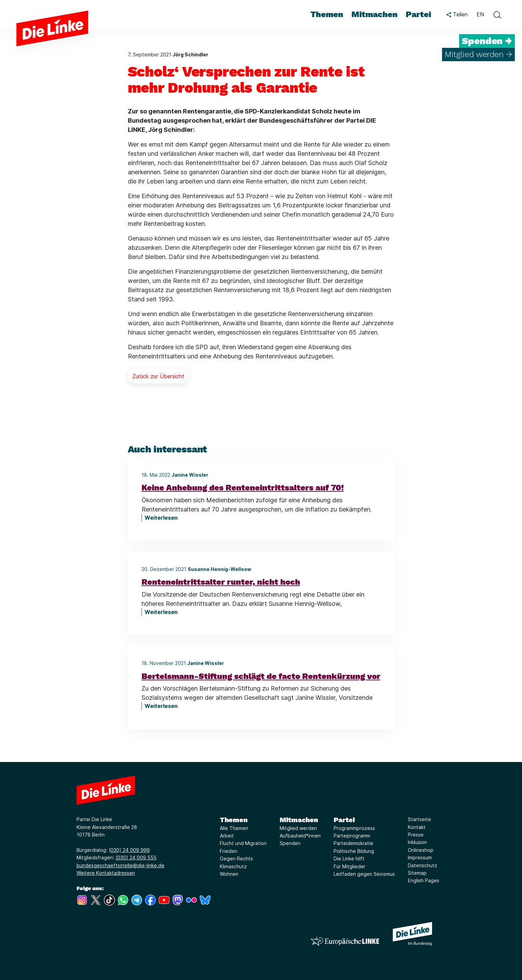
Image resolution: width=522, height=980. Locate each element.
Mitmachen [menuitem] (374, 14)
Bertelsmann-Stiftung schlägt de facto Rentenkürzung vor (261, 676)
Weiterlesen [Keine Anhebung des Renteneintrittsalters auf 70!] (161, 518)
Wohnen (229, 874)
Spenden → (487, 41)
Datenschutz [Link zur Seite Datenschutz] (423, 865)
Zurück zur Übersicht (158, 376)
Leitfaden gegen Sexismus (364, 874)
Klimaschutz (233, 866)
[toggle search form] (497, 15)
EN (480, 14)
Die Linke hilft (349, 859)
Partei (344, 820)
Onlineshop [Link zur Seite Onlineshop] (421, 850)
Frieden (229, 851)
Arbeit (227, 836)
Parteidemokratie (353, 843)
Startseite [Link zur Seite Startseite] (419, 819)
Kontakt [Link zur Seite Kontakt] (417, 827)
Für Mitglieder (350, 866)
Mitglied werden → (478, 54)
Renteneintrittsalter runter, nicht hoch (221, 582)
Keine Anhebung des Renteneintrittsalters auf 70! (243, 488)
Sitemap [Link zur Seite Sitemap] (417, 873)
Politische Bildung (354, 851)
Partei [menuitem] (418, 14)
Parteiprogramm (352, 836)
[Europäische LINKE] (345, 941)
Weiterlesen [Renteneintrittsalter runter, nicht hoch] (161, 612)
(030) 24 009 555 (136, 857)
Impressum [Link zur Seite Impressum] (420, 857)
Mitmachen (299, 820)
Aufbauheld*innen (300, 836)
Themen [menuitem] (327, 14)
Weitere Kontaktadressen (106, 873)
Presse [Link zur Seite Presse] (416, 835)
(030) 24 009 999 (129, 850)
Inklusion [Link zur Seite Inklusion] (417, 842)
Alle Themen (234, 828)
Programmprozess (354, 828)
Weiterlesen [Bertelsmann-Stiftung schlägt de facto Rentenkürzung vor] (161, 706)
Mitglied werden (298, 828)
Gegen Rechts (236, 859)
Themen (234, 820)
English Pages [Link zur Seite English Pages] (424, 880)
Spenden (290, 843)
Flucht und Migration (243, 843)
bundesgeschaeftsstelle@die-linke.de (121, 865)
